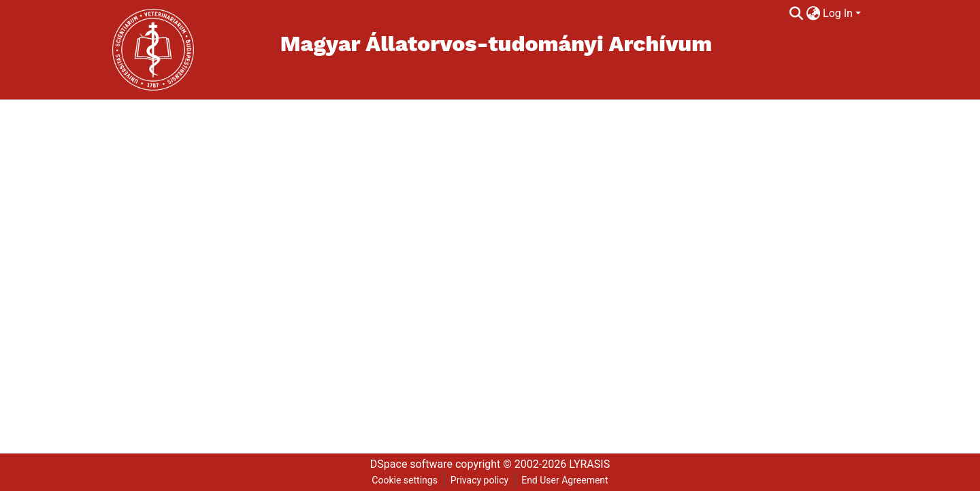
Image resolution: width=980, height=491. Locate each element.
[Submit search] (796, 14)
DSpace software (411, 464)
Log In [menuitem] (838, 13)
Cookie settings (405, 480)
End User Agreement (565, 480)
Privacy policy (479, 480)
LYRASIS (589, 464)
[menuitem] (813, 14)
